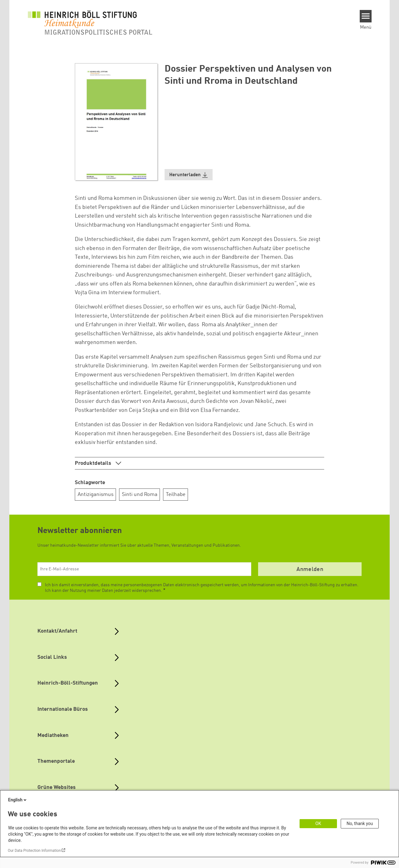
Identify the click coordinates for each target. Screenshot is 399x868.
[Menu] (366, 16)
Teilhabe (176, 495)
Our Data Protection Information (34, 851)
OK (318, 823)
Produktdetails (94, 463)
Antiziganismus (96, 495)
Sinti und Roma (140, 495)
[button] (189, 175)
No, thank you (360, 823)
